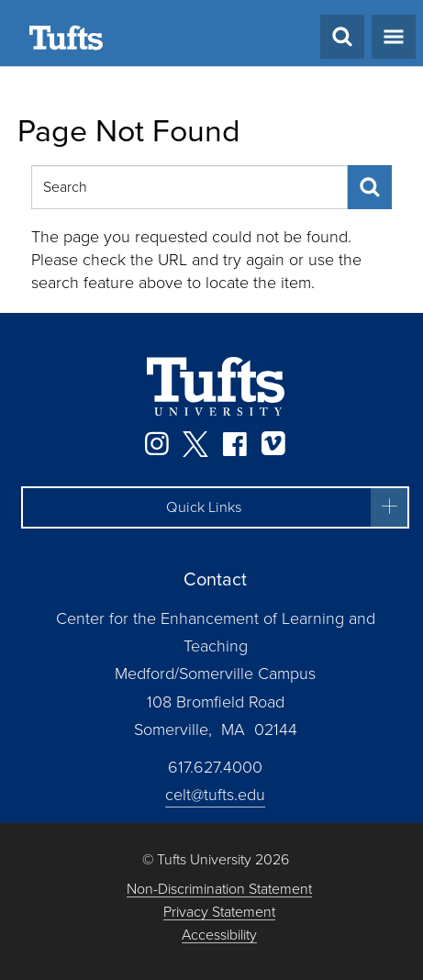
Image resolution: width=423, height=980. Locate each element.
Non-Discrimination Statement (219, 890)
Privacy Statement (219, 913)
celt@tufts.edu (215, 795)
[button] (215, 507)
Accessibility (219, 935)
